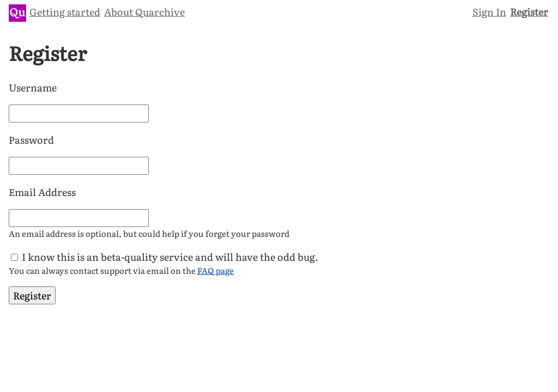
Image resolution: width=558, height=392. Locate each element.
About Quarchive (144, 12)
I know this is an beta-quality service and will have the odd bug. (170, 257)
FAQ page (216, 270)
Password (31, 140)
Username (33, 87)
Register (529, 12)
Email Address (42, 192)
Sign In (489, 12)
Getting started (65, 12)
